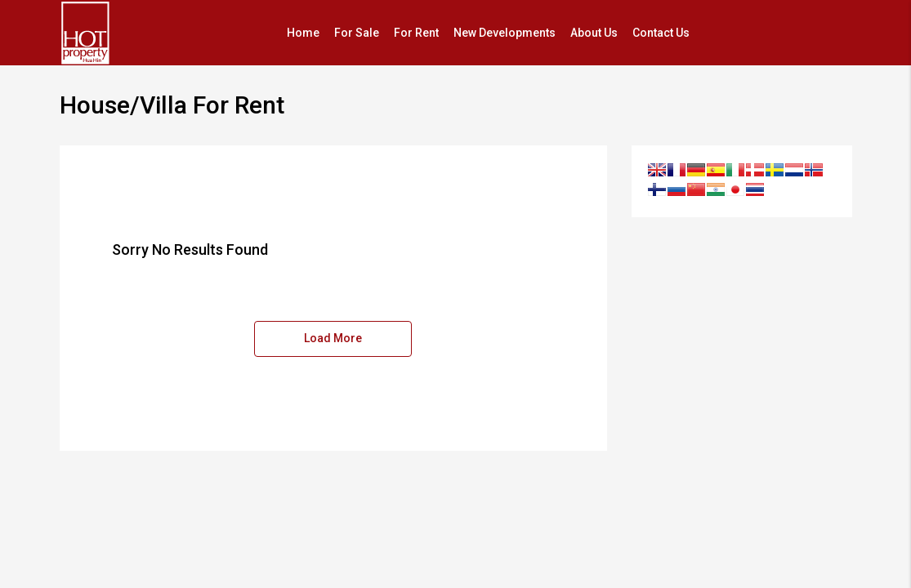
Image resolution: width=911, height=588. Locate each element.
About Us (594, 33)
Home (303, 33)
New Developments (505, 33)
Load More (333, 338)
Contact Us (661, 33)
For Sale (357, 33)
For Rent (416, 33)
